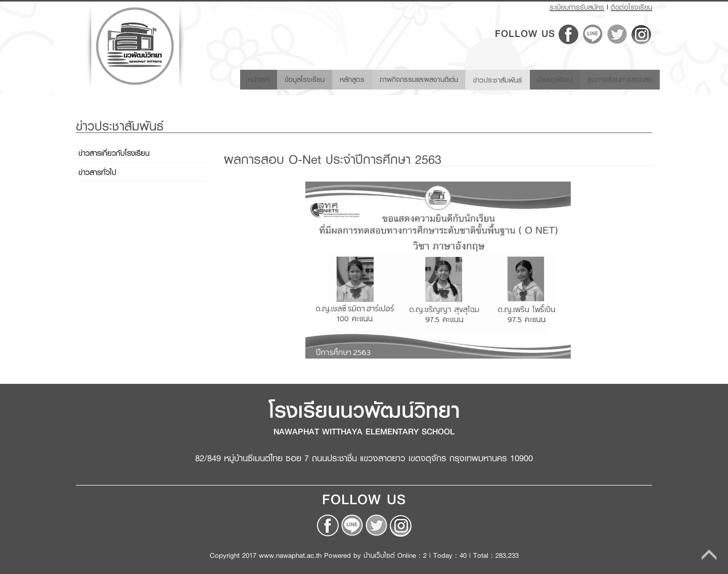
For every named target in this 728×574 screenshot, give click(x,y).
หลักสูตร (333, 79)
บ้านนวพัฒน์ (548, 79)
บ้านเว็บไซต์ (379, 555)
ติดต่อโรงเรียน (631, 7)
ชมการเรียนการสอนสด (617, 79)
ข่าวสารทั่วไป (97, 172)
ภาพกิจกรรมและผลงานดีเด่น (404, 79)
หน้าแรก (238, 79)
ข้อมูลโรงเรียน (282, 79)
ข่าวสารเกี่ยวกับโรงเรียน (114, 153)
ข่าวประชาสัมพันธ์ (488, 78)
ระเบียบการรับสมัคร (577, 7)
